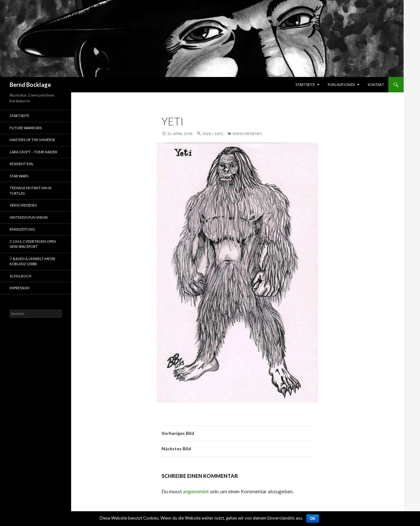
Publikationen (341, 85)
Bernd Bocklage (30, 85)
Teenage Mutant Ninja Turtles (30, 191)
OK (313, 519)
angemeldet (196, 491)
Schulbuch (21, 276)
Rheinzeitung (22, 229)
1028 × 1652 (213, 134)
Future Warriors (26, 128)
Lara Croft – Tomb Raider (33, 152)
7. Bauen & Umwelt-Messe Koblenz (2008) (33, 261)
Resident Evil (22, 164)
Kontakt (376, 85)
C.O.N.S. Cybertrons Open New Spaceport (33, 244)
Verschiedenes (247, 134)
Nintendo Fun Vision (29, 217)
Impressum (20, 288)
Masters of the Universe (32, 140)
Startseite (305, 85)
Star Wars (19, 176)
